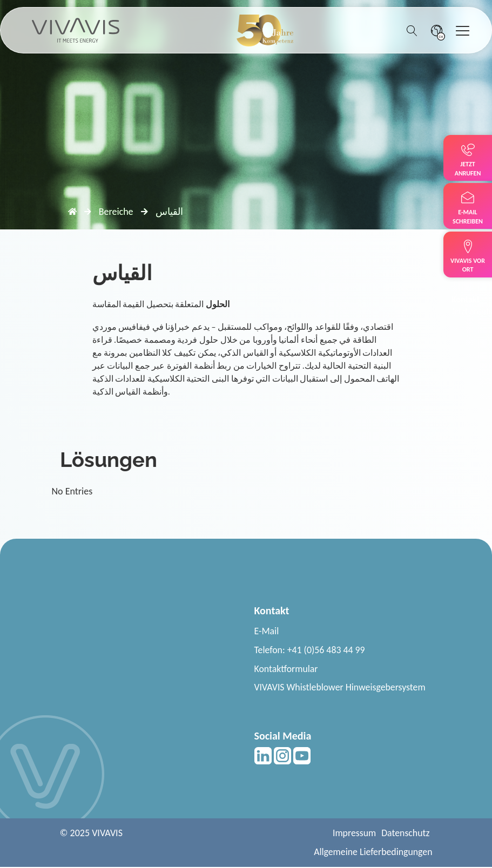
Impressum (353, 834)
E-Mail (267, 631)
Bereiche (116, 212)
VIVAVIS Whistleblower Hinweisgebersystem (341, 688)
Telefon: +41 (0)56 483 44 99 (311, 650)
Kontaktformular (287, 669)
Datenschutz (405, 834)
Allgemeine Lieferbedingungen (372, 853)
